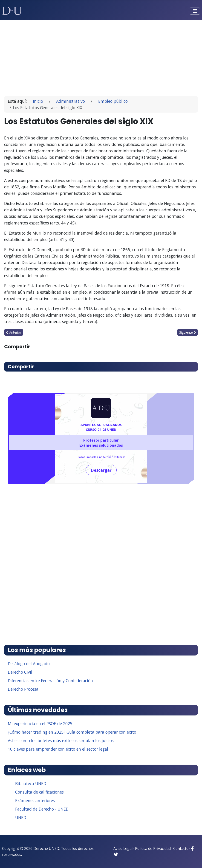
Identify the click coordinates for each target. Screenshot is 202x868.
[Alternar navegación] (195, 11)
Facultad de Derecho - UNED (42, 809)
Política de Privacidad (153, 848)
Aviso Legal (123, 848)
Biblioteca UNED (31, 783)
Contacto (181, 848)
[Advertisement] (101, 56)
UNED (21, 817)
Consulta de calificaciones (39, 792)
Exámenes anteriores (35, 800)
